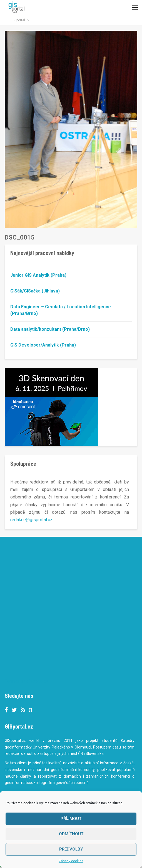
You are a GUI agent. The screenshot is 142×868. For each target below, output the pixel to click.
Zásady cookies (71, 861)
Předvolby (71, 849)
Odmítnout (71, 834)
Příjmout (71, 819)
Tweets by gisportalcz (27, 681)
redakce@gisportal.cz (31, 520)
